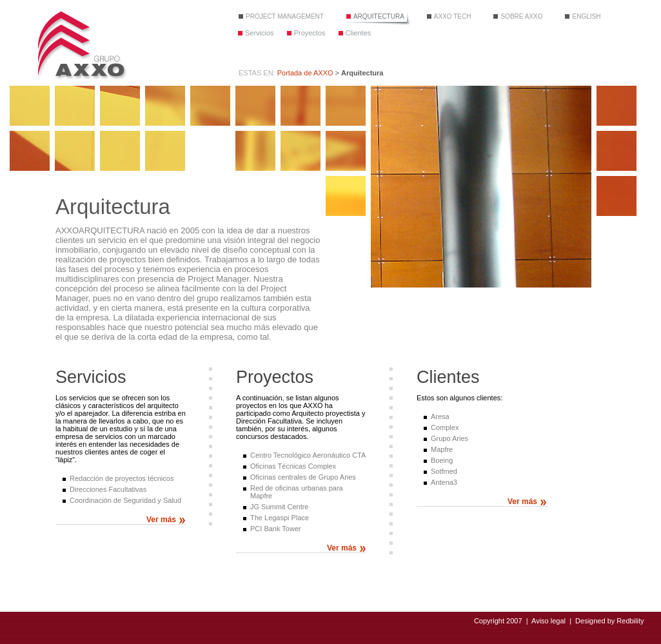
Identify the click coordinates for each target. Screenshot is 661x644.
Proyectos (310, 33)
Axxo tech (453, 16)
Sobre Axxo (521, 16)
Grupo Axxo (81, 44)
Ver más (161, 520)
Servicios (260, 33)
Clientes (359, 33)
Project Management (285, 16)
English (586, 16)
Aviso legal (548, 621)
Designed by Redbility (609, 621)
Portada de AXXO (305, 73)
